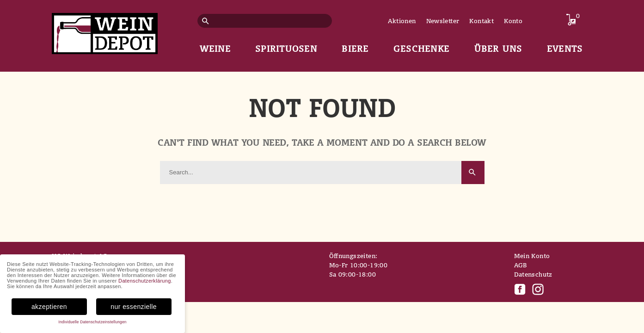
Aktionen (402, 21)
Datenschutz (533, 274)
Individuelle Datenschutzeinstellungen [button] (92, 322)
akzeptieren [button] (49, 307)
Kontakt (481, 21)
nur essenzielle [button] (134, 307)
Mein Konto (532, 256)
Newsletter (443, 21)
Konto (513, 21)
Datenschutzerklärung (145, 281)
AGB (521, 265)
